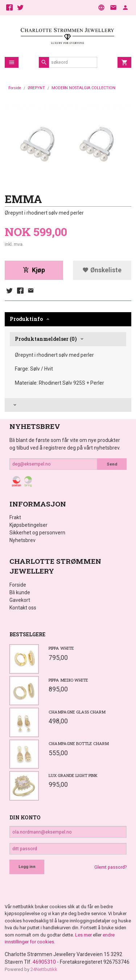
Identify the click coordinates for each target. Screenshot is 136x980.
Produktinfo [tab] (26, 319)
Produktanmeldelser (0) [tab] (46, 339)
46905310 (44, 962)
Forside (15, 88)
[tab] (68, 405)
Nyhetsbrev (22, 540)
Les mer (84, 935)
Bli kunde (20, 592)
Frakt (15, 517)
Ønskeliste (102, 270)
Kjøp (34, 270)
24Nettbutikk (44, 969)
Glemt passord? (110, 867)
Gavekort (20, 600)
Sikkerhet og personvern (37, 533)
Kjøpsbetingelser (28, 525)
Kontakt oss (23, 608)
